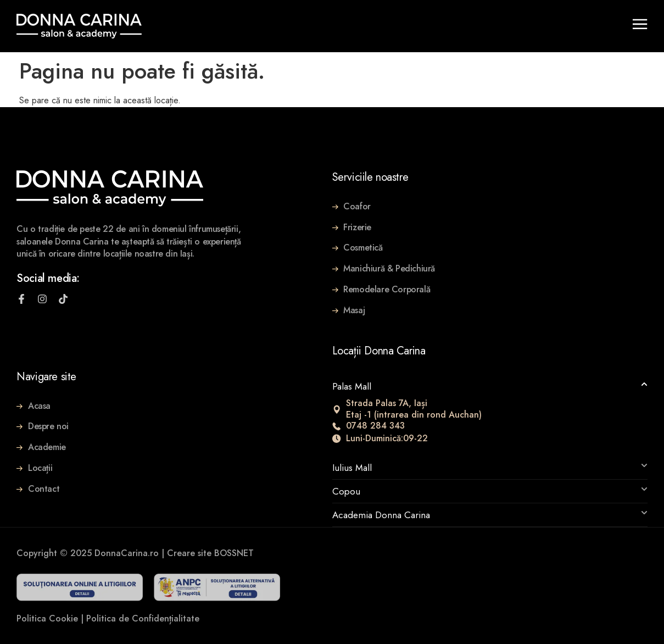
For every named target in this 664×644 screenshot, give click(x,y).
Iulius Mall (352, 468)
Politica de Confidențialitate (143, 618)
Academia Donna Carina (381, 515)
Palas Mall (352, 386)
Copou (346, 491)
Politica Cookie (47, 618)
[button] (490, 386)
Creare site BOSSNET (210, 553)
